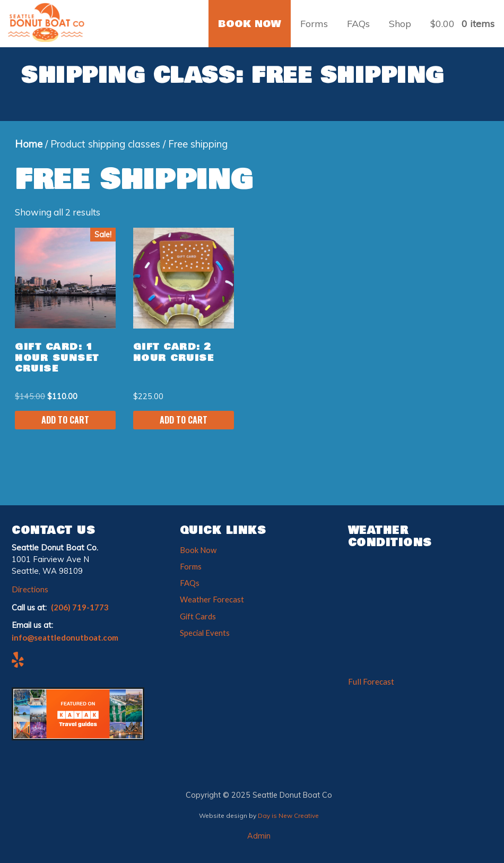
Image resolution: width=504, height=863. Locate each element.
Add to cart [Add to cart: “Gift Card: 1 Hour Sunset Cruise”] (65, 420)
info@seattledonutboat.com (65, 637)
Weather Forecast (212, 599)
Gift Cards (198, 616)
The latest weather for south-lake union (407, 670)
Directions (30, 589)
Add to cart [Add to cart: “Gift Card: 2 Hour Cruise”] (184, 420)
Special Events (205, 633)
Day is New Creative (288, 815)
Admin (259, 836)
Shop (400, 24)
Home (29, 144)
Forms (314, 24)
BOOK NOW (250, 24)
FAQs (358, 24)
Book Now (198, 550)
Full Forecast (371, 681)
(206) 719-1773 (80, 607)
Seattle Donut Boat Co (50, 22)
